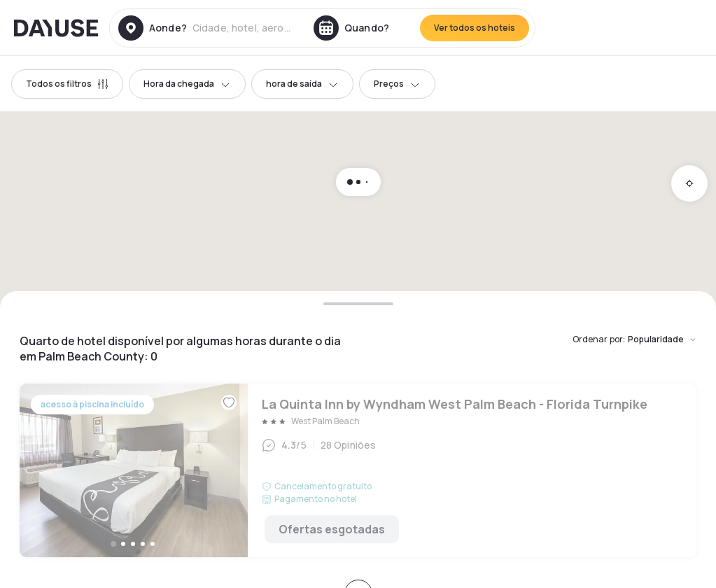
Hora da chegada (187, 84)
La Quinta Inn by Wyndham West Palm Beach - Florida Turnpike (358, 470)
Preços (397, 84)
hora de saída (302, 84)
